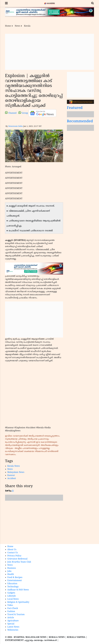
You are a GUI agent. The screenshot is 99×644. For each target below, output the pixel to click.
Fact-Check (13, 608)
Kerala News (14, 466)
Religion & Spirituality (18, 602)
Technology (13, 587)
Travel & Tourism (16, 615)
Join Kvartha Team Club (19, 562)
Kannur (11, 475)
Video (10, 605)
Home (8, 26)
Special (11, 624)
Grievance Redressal (17, 559)
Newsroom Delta (15, 126)
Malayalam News (16, 472)
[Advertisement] (49, 52)
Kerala (27, 26)
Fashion (11, 612)
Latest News (13, 627)
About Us (12, 550)
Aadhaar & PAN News (18, 590)
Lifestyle (12, 596)
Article (11, 618)
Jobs (9, 571)
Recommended (80, 121)
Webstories (13, 630)
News (18, 26)
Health (11, 574)
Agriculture (13, 621)
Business (12, 568)
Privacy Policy (14, 556)
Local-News (13, 599)
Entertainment (15, 581)
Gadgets (11, 593)
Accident (12, 479)
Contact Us (13, 553)
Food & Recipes (15, 577)
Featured (75, 108)
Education (12, 584)
